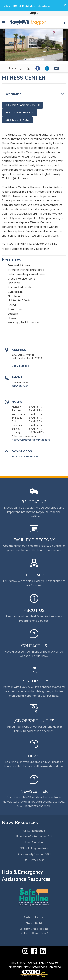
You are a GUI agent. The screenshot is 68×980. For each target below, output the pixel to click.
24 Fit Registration (19, 113)
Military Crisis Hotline (34, 929)
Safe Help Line (34, 917)
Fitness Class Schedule (22, 105)
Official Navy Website (34, 848)
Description (13, 94)
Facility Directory (34, 540)
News (34, 756)
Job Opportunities (34, 721)
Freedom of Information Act (34, 836)
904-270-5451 (20, 386)
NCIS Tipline (34, 923)
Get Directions (20, 366)
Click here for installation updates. (27, 6)
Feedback (34, 575)
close (65, 5)
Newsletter (34, 791)
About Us (34, 610)
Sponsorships (34, 681)
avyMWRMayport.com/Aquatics (32, 440)
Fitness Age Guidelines (25, 456)
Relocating (34, 502)
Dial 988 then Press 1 (34, 933)
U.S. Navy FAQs (34, 860)
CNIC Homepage (34, 831)
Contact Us (34, 646)
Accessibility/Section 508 (34, 854)
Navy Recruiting (34, 842)
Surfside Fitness (17, 120)
